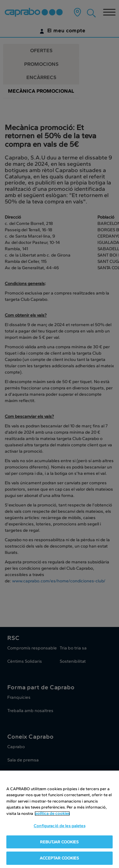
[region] (60, 819)
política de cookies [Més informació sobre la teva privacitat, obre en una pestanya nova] (52, 813)
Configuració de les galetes (60, 826)
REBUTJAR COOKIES (59, 842)
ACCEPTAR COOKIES (59, 858)
